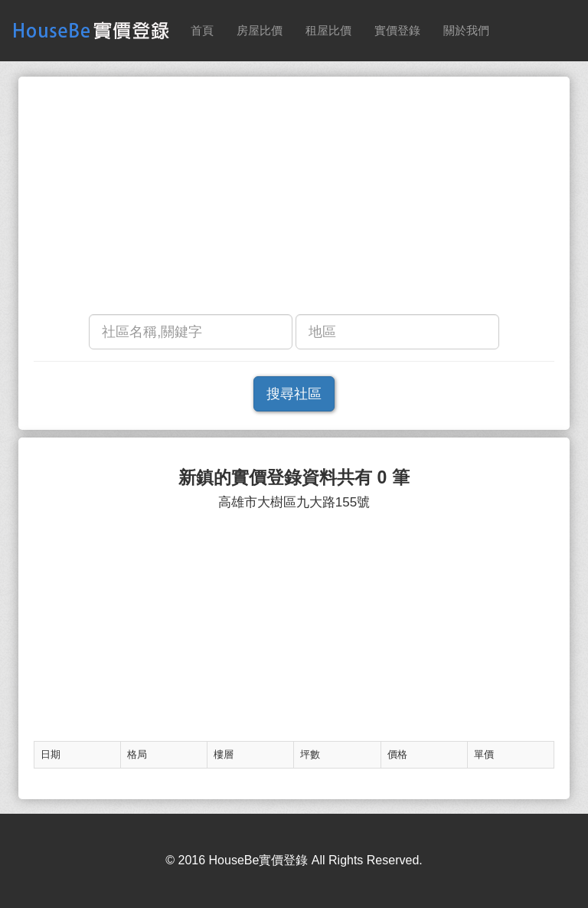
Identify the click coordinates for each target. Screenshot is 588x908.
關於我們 (466, 30)
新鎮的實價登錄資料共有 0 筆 (294, 478)
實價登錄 (397, 30)
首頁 (202, 30)
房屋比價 (260, 30)
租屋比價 (328, 30)
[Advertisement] (294, 199)
